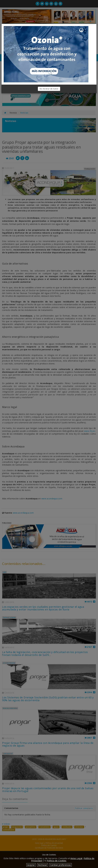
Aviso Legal (76, 858)
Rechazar (43, 865)
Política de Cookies (57, 861)
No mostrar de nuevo (49, 89)
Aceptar (31, 865)
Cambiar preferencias (61, 865)
